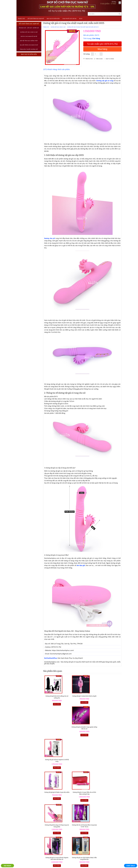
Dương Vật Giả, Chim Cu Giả (29, 32)
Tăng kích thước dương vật (29, 49)
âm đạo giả (81, 565)
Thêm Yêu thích (89, 59)
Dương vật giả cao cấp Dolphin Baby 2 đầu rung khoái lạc (73, 761)
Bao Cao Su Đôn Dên (53, 19)
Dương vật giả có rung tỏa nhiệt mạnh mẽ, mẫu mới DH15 (83, 27)
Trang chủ (21, 19)
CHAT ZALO (131, 866)
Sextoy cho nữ (50, 238)
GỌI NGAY (7, 866)
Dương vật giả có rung (105, 81)
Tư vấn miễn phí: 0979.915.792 (102, 44)
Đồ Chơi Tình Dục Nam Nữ (36, 19)
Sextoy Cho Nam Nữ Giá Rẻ (29, 36)
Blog (81, 19)
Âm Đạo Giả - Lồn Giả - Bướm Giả (29, 28)
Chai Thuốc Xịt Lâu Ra (69, 19)
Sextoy (21, 829)
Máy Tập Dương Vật (25, 836)
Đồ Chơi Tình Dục (25, 822)
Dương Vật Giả (24, 827)
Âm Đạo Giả (23, 824)
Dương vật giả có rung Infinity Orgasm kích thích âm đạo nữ (53, 761)
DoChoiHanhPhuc (51, 658)
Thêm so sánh (99, 59)
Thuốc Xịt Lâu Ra (24, 834)
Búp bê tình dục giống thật (29, 41)
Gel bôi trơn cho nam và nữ (29, 45)
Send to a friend (110, 59)
